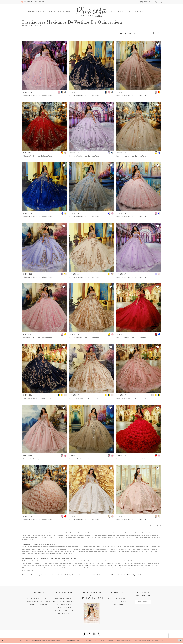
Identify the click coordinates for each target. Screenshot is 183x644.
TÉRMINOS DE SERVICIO (64, 599)
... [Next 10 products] (153, 525)
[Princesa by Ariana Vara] (92, 12)
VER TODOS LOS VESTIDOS (38, 599)
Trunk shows (64, 613)
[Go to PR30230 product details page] (45, 368)
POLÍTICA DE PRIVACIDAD (64, 602)
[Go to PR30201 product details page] (91, 490)
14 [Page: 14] (157, 525)
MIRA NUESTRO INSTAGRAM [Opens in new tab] (39, 602)
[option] (45, 69)
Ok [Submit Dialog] (179, 641)
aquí (161, 641)
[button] (146, 2)
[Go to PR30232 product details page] (138, 429)
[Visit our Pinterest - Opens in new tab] (89, 635)
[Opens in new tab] (92, 608)
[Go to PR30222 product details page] (138, 66)
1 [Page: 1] (142, 525)
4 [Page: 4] (150, 525)
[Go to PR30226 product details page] (45, 247)
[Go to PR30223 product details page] (91, 126)
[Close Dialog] (3, 641)
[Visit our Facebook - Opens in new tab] (83, 635)
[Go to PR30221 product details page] (45, 66)
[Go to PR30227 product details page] (138, 247)
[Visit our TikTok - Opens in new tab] (100, 635)
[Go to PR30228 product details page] (45, 308)
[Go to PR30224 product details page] (138, 126)
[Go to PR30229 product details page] (138, 308)
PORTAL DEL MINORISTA (118, 599)
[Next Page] (160, 525)
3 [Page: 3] (148, 525)
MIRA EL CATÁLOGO (38, 604)
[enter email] (143, 602)
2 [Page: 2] (145, 525)
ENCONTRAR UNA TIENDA (64, 610)
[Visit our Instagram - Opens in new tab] (94, 635)
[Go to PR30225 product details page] (91, 187)
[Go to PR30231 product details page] (45, 429)
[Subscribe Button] (151, 602)
